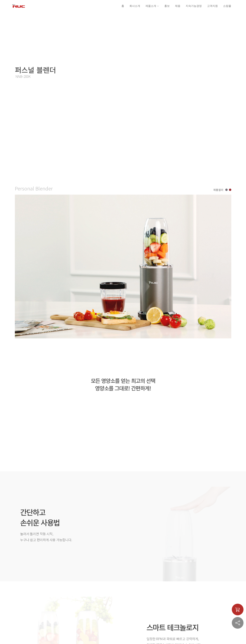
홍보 (167, 6)
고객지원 (212, 6)
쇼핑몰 (227, 6)
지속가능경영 (194, 6)
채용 (178, 6)
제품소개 (152, 6)
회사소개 (135, 6)
